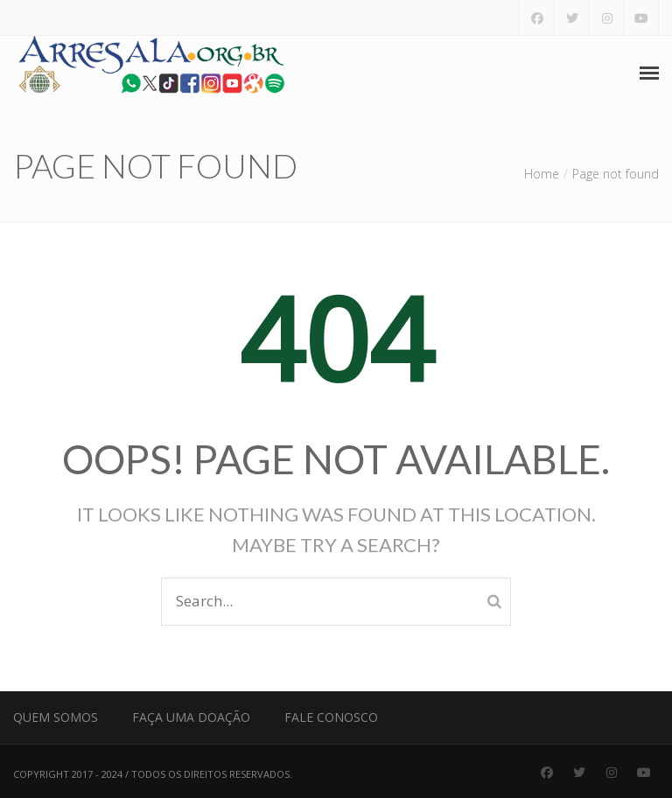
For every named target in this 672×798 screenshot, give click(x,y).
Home (542, 174)
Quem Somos (56, 717)
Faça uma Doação (191, 717)
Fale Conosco (331, 717)
